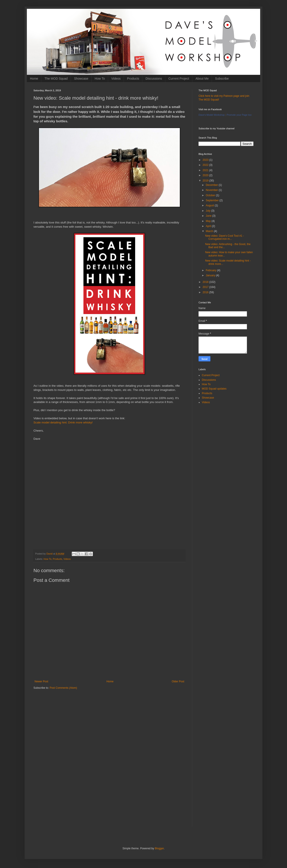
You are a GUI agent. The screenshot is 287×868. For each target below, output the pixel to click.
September (213, 200)
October (211, 195)
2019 (206, 181)
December (212, 185)
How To (100, 79)
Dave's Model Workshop (212, 115)
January (211, 275)
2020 (206, 175)
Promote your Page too (239, 115)
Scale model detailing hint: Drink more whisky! (63, 422)
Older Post (178, 681)
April (209, 226)
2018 (206, 282)
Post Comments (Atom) (63, 688)
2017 (206, 287)
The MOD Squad (56, 79)
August (210, 205)
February (211, 270)
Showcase (81, 79)
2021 (206, 170)
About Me (202, 79)
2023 (206, 160)
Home (34, 79)
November (212, 190)
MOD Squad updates (214, 389)
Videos (116, 79)
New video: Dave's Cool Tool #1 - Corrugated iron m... (224, 237)
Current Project (179, 79)
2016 (206, 292)
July (209, 211)
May (209, 221)
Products (133, 79)
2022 (206, 165)
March (210, 231)
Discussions (154, 79)
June (209, 216)
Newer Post (41, 681)
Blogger (159, 848)
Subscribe (222, 79)
